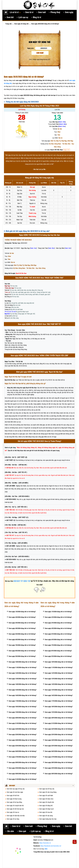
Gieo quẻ (21, 831)
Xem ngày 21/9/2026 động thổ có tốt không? (59, 723)
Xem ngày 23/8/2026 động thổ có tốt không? (23, 735)
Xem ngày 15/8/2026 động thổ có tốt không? (23, 690)
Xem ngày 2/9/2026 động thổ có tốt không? (58, 617)
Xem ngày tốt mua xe (13, 812)
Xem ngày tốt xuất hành (46, 796)
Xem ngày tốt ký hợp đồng (14, 802)
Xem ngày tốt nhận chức (46, 799)
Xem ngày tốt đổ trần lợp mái (15, 809)
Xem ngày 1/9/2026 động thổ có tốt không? (58, 612)
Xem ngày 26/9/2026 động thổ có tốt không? (59, 751)
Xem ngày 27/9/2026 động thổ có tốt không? (59, 757)
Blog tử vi (36, 17)
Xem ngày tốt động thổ (46, 806)
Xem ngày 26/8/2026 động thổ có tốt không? (23, 751)
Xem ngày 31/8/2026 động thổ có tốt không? (23, 779)
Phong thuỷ (54, 12)
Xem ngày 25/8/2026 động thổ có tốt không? (23, 746)
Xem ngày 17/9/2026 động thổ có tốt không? (59, 701)
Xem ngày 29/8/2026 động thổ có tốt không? (23, 768)
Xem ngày (68, 12)
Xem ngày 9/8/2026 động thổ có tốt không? (22, 656)
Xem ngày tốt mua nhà (46, 812)
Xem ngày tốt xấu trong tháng (48, 792)
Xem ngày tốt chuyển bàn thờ (15, 806)
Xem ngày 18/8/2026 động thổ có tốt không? (23, 707)
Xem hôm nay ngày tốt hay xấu (16, 789)
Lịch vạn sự (22, 17)
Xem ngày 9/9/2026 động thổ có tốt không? (58, 656)
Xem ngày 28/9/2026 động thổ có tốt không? (59, 762)
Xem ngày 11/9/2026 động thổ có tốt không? (59, 667)
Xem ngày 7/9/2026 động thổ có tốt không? (58, 645)
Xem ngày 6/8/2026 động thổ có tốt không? (22, 640)
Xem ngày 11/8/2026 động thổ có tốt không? (23, 667)
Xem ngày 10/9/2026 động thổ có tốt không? (59, 662)
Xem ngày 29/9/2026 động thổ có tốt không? (59, 768)
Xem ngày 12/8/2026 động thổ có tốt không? (23, 673)
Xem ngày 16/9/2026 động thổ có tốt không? (59, 695)
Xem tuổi (41, 12)
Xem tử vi (28, 12)
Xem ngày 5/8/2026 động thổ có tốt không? (22, 634)
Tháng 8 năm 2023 (22, 113)
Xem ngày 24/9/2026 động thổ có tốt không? (59, 740)
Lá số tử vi (15, 12)
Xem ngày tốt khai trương (14, 799)
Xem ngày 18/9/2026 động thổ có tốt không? (59, 707)
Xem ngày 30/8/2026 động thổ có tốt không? (23, 774)
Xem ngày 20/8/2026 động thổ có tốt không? (23, 718)
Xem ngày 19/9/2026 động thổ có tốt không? (59, 712)
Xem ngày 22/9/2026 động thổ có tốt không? (59, 729)
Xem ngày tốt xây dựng (46, 816)
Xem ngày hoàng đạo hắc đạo (48, 819)
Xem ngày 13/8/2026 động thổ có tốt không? (23, 679)
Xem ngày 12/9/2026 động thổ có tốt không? (59, 673)
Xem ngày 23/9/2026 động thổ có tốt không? (59, 735)
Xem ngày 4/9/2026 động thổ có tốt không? (58, 628)
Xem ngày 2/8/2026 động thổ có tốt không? (22, 617)
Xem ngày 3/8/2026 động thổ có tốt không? (22, 623)
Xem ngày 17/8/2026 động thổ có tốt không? (23, 701)
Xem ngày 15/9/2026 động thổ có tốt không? (59, 690)
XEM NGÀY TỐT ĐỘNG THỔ (22, 581)
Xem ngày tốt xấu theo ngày (15, 792)
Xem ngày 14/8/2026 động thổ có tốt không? (23, 684)
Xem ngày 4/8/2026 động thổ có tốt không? (22, 628)
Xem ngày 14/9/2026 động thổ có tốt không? (59, 684)
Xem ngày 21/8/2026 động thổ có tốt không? (23, 723)
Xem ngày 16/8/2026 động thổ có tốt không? (23, 695)
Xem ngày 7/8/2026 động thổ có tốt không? (22, 645)
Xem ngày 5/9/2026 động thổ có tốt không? (58, 634)
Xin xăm (10, 831)
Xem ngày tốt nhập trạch (46, 809)
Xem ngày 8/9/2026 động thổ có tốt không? (58, 651)
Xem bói (9, 17)
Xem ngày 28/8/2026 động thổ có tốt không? (23, 762)
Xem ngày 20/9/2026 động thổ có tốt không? (59, 718)
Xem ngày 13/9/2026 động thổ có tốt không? (59, 679)
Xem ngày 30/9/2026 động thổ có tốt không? (59, 774)
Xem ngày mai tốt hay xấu (47, 789)
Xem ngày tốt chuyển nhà (47, 802)
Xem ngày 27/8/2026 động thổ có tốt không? (23, 757)
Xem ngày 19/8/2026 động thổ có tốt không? (23, 712)
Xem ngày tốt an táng (13, 819)
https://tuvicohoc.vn (45, 843)
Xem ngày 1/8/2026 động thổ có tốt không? (22, 612)
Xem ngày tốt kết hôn (13, 796)
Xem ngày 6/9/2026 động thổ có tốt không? (58, 640)
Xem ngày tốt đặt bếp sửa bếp (16, 816)
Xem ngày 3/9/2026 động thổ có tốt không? (58, 623)
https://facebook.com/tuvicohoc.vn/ (51, 846)
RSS (46, 849)
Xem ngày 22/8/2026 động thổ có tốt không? (23, 729)
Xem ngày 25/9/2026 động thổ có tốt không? (59, 746)
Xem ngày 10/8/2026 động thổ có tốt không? (23, 662)
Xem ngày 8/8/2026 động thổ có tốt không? (22, 651)
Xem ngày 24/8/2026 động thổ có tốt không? (23, 740)
